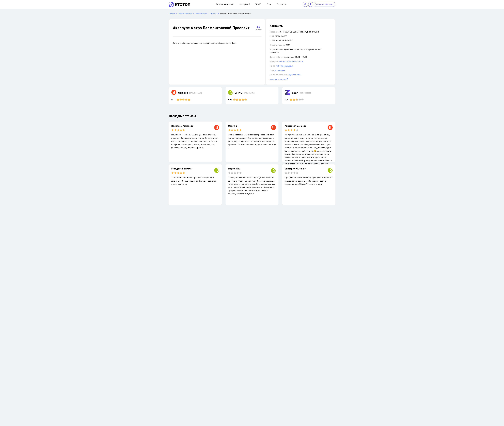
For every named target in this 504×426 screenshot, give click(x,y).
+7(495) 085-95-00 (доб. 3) (302, 62)
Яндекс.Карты (306, 75)
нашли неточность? (290, 79)
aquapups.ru (292, 70)
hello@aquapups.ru (296, 66)
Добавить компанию (324, 4)
